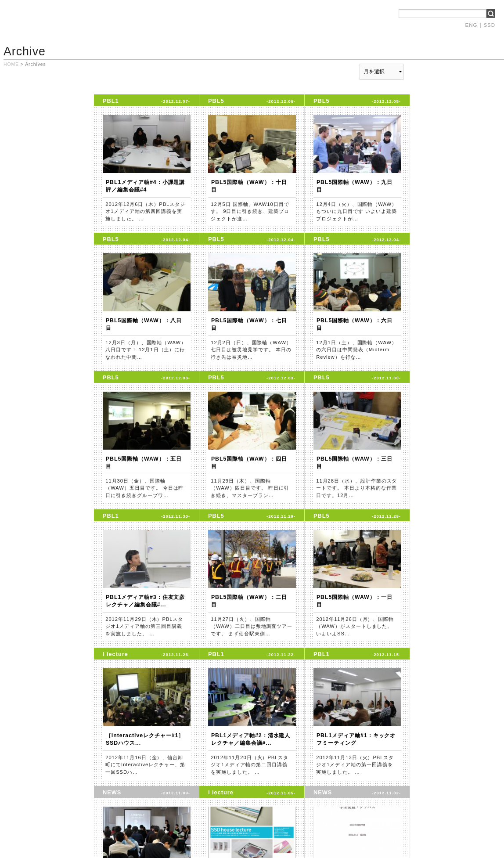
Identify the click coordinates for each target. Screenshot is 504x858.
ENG (472, 25)
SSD (489, 25)
